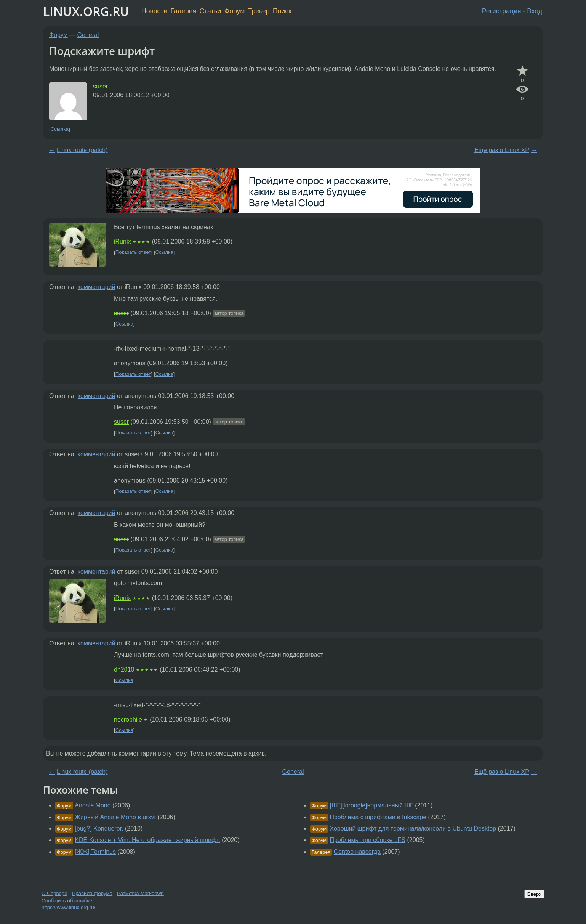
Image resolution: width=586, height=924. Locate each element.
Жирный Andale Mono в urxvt (115, 817)
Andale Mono (93, 805)
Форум (235, 11)
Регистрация (502, 11)
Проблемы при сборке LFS (367, 840)
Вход (535, 11)
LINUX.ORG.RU (86, 11)
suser (100, 86)
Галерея (183, 11)
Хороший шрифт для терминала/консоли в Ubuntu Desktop (413, 829)
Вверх (534, 894)
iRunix (122, 241)
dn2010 (124, 670)
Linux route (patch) (82, 150)
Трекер (259, 11)
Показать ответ (133, 253)
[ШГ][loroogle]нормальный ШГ (371, 805)
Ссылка (60, 129)
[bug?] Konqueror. (99, 829)
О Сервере (54, 893)
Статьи (210, 11)
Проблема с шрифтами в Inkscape (378, 817)
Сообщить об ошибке (67, 901)
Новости (154, 11)
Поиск (282, 11)
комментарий (97, 287)
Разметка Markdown (140, 893)
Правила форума (92, 893)
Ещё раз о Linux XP (502, 150)
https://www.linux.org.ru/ (68, 907)
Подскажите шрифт (102, 51)
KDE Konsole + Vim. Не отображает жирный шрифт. (147, 840)
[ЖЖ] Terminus (95, 852)
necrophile (128, 719)
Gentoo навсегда (357, 852)
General (88, 35)
